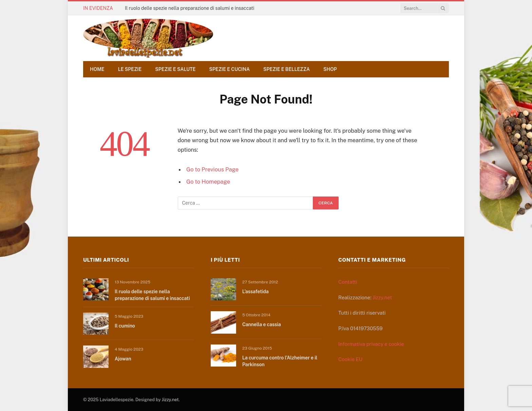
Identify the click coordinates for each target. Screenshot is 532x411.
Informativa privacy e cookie (371, 344)
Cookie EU (350, 359)
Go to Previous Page (212, 169)
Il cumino (125, 326)
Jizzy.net (382, 297)
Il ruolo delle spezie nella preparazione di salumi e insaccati (190, 8)
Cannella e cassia (262, 324)
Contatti (348, 282)
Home (97, 69)
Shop (330, 69)
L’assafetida (255, 292)
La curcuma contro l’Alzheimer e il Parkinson (280, 361)
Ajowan (123, 359)
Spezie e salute (175, 69)
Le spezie (130, 69)
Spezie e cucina (230, 69)
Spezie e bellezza (287, 69)
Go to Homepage (208, 182)
